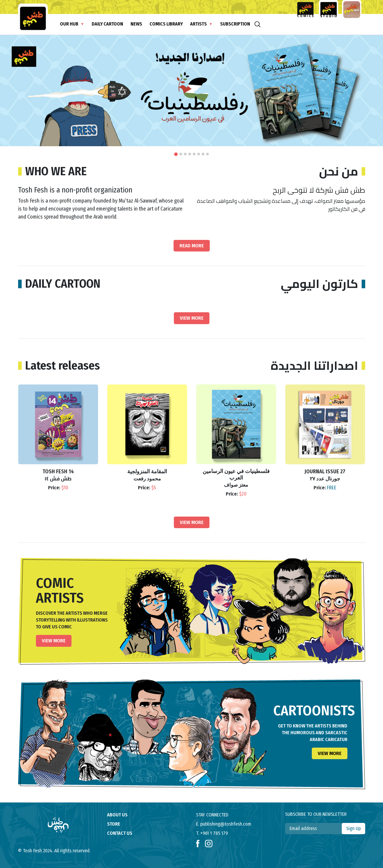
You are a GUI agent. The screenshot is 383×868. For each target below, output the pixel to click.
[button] (176, 154)
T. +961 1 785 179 (212, 833)
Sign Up (353, 828)
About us (117, 815)
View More (192, 318)
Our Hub (69, 24)
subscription (235, 24)
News (136, 24)
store (114, 824)
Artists (198, 24)
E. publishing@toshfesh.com (224, 824)
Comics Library (166, 24)
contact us (120, 833)
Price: (58, 488)
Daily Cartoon (107, 24)
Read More (192, 246)
